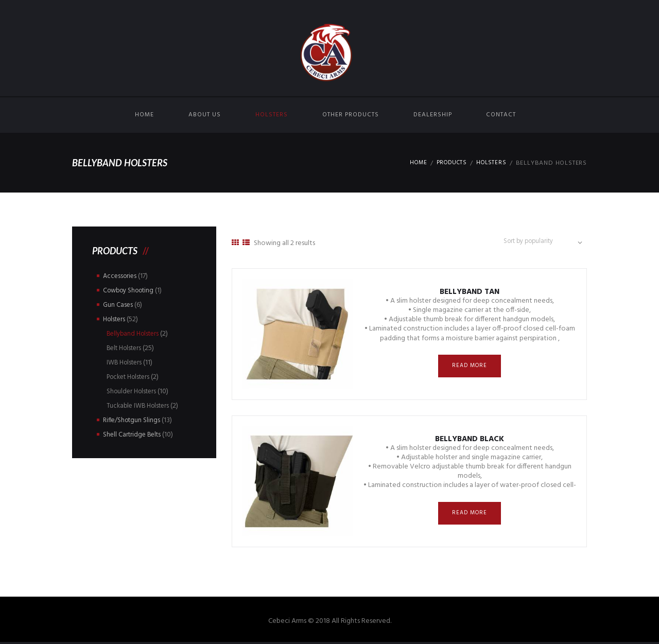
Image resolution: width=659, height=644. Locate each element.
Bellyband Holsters (135, 334)
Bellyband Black (470, 441)
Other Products (351, 115)
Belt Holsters (126, 348)
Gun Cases (118, 305)
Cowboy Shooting (132, 291)
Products (448, 163)
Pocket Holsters (132, 377)
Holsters (272, 115)
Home (144, 115)
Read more (470, 369)
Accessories (121, 276)
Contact (501, 115)
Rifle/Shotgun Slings (134, 420)
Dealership (433, 115)
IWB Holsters (126, 363)
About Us (205, 115)
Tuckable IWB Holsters (141, 406)
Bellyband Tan (470, 294)
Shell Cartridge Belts (134, 435)
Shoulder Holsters (134, 391)
